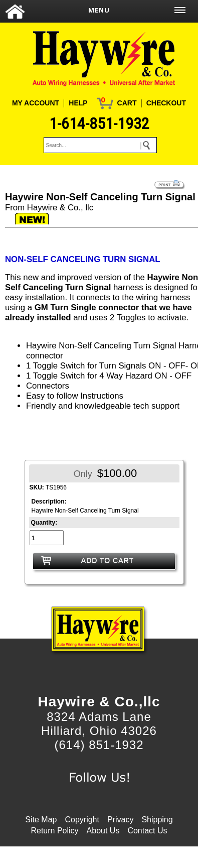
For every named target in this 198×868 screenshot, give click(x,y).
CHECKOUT (166, 103)
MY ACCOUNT (36, 103)
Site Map (41, 820)
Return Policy (54, 831)
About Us (103, 831)
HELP (78, 103)
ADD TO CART (108, 560)
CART (127, 103)
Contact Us (147, 831)
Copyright (82, 820)
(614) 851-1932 (99, 745)
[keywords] (100, 145)
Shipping (157, 820)
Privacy (120, 820)
